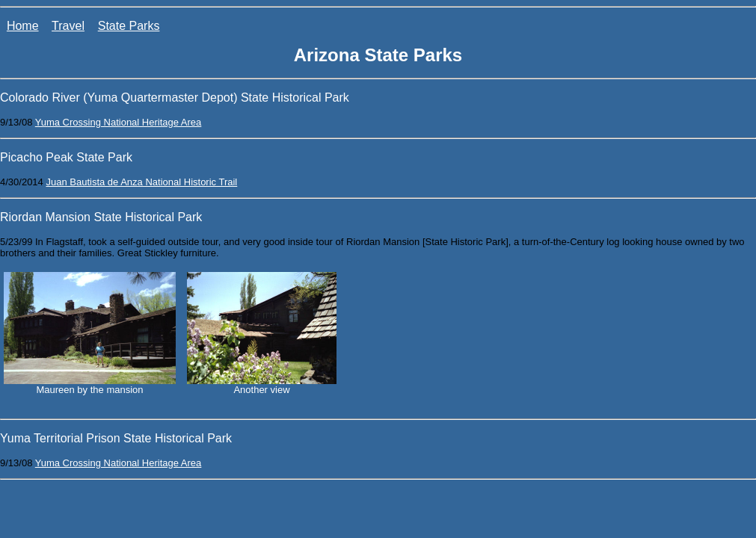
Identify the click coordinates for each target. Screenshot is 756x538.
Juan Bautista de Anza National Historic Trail (141, 182)
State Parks (129, 26)
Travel (68, 26)
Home (23, 26)
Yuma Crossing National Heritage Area (119, 122)
